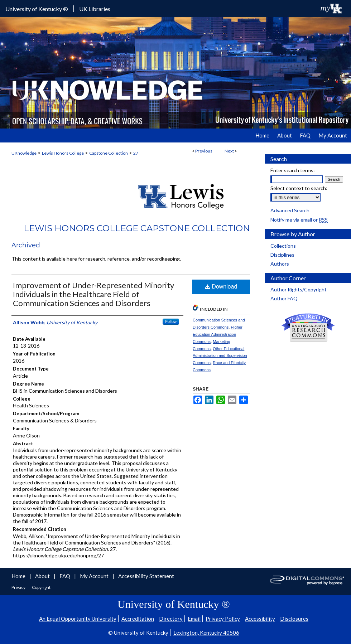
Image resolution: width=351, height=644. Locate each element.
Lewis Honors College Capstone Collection (137, 228)
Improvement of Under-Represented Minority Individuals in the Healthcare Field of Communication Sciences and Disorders (93, 294)
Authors (280, 264)
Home (19, 576)
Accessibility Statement (146, 576)
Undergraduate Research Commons (308, 328)
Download (221, 287)
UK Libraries (95, 9)
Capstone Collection (109, 153)
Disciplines (282, 255)
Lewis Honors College (63, 153)
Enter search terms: (293, 170)
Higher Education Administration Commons (218, 334)
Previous (204, 151)
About (43, 576)
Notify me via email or (299, 220)
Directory (171, 619)
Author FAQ (284, 298)
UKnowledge (24, 153)
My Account (95, 576)
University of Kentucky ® (37, 9)
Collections (283, 246)
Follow (171, 321)
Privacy (19, 587)
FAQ (65, 576)
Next (229, 151)
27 (136, 153)
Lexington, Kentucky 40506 (206, 633)
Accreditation (138, 619)
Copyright (41, 587)
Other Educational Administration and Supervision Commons (220, 356)
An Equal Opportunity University (78, 619)
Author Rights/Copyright (299, 289)
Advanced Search (290, 210)
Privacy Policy (223, 619)
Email (194, 619)
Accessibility (260, 619)
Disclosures (294, 619)
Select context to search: (299, 188)
